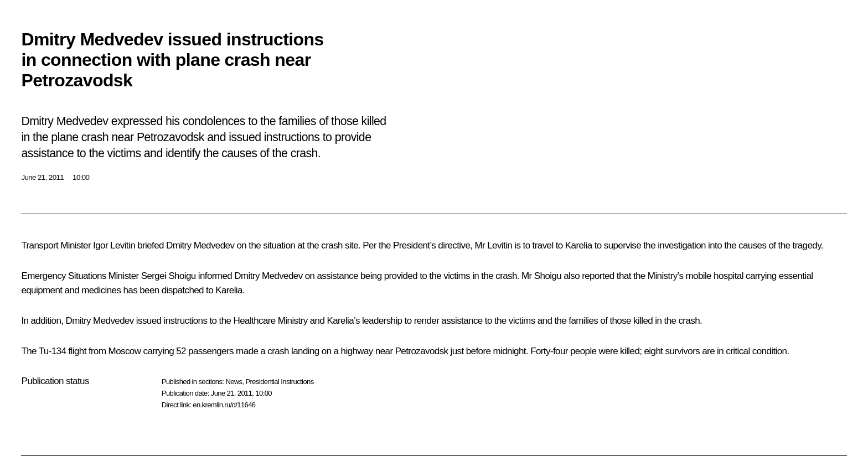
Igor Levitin (114, 245)
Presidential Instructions (280, 382)
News (234, 382)
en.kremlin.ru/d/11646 (224, 405)
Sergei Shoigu (169, 276)
